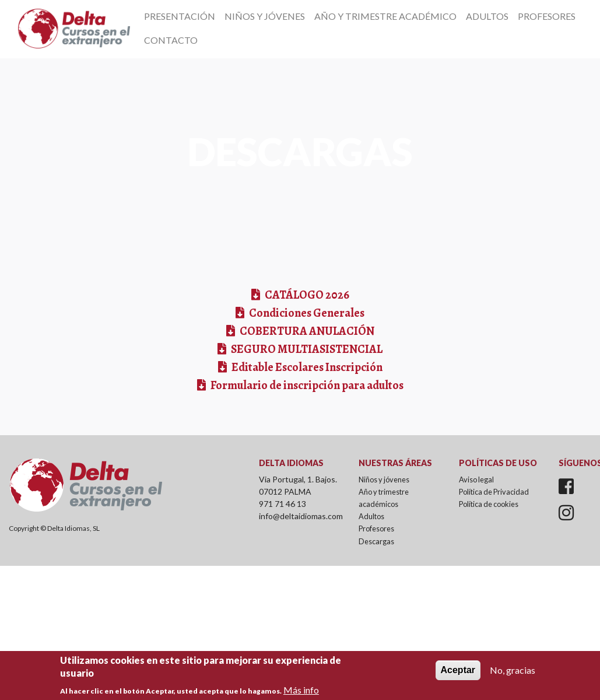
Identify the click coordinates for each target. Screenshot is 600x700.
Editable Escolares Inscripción (306, 367)
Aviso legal (476, 480)
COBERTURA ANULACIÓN (306, 331)
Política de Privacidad (494, 492)
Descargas (376, 541)
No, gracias (513, 675)
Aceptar (458, 675)
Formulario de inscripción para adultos (306, 385)
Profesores (547, 16)
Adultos (487, 16)
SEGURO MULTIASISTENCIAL (306, 349)
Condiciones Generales (306, 313)
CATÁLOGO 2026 (306, 295)
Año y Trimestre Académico (385, 16)
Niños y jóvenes (384, 480)
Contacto (171, 40)
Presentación (180, 16)
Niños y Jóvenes (265, 16)
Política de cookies (489, 504)
